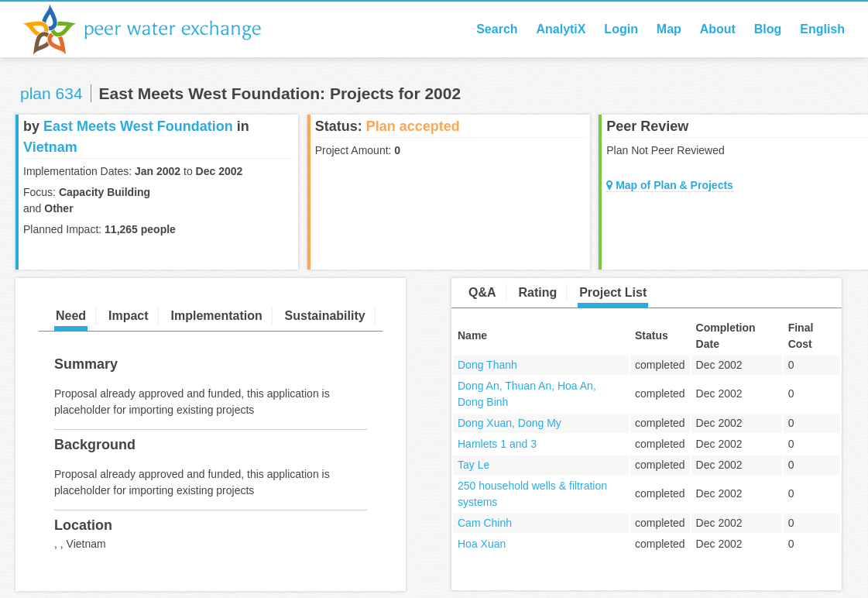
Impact (129, 316)
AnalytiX (561, 29)
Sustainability (325, 316)
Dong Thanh (487, 365)
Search (497, 29)
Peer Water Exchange (155, 29)
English (822, 29)
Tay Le (473, 465)
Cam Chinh (485, 523)
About (718, 29)
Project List (613, 292)
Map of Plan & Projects (670, 185)
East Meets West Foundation (138, 126)
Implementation (216, 316)
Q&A (482, 292)
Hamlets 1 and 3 (497, 444)
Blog (768, 29)
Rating (537, 292)
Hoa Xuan (482, 544)
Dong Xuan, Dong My (509, 423)
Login (621, 29)
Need (71, 316)
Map (669, 29)
